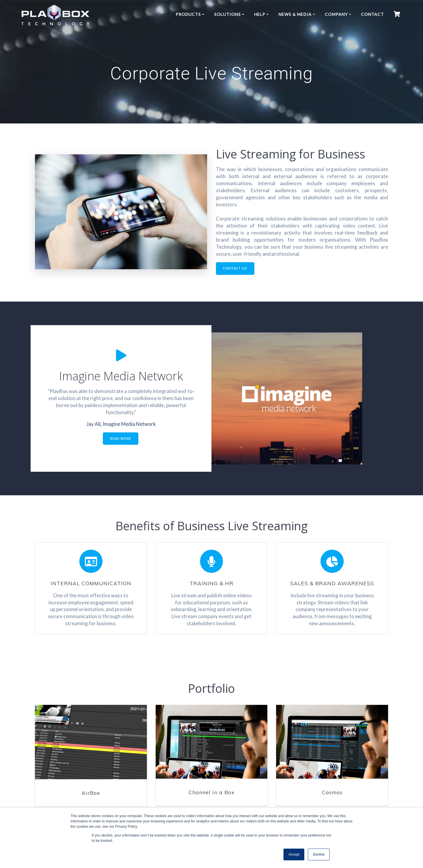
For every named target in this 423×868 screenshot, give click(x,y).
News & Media (295, 14)
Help (260, 14)
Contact (372, 14)
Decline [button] (319, 854)
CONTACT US (236, 269)
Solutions (228, 14)
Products (188, 14)
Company (336, 14)
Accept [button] (294, 854)
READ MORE (121, 440)
